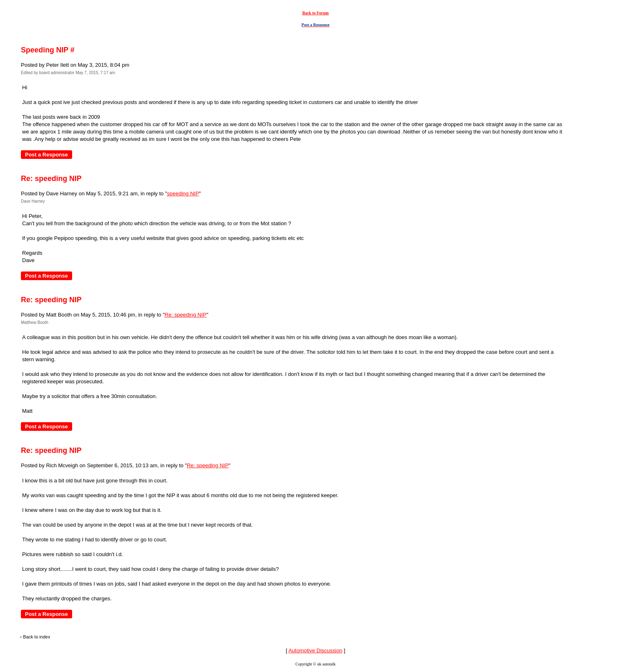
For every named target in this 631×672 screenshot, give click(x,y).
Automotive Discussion (315, 651)
